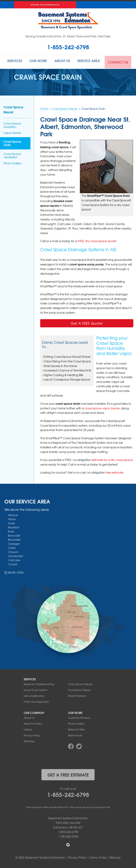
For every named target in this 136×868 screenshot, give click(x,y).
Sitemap (115, 857)
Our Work (38, 61)
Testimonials (75, 735)
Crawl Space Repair (13, 109)
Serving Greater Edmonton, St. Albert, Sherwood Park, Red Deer (68, 36)
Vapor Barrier (12, 132)
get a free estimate (68, 774)
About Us (63, 61)
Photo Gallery (13, 163)
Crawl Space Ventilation (12, 155)
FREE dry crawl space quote (97, 240)
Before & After (76, 729)
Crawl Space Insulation (12, 124)
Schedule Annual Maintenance (45, 5)
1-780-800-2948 (68, 836)
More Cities (16, 572)
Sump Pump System (36, 689)
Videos (28, 729)
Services (14, 61)
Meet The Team (33, 723)
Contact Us (119, 61)
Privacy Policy (32, 735)
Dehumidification (34, 695)
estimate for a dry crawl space (112, 459)
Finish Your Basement (36, 701)
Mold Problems (77, 695)
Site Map (29, 740)
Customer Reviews (79, 717)
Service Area (90, 61)
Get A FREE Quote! (87, 323)
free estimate (114, 472)
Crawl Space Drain (12, 143)
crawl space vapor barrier (102, 407)
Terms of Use (98, 857)
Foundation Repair (79, 689)
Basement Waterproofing (39, 683)
